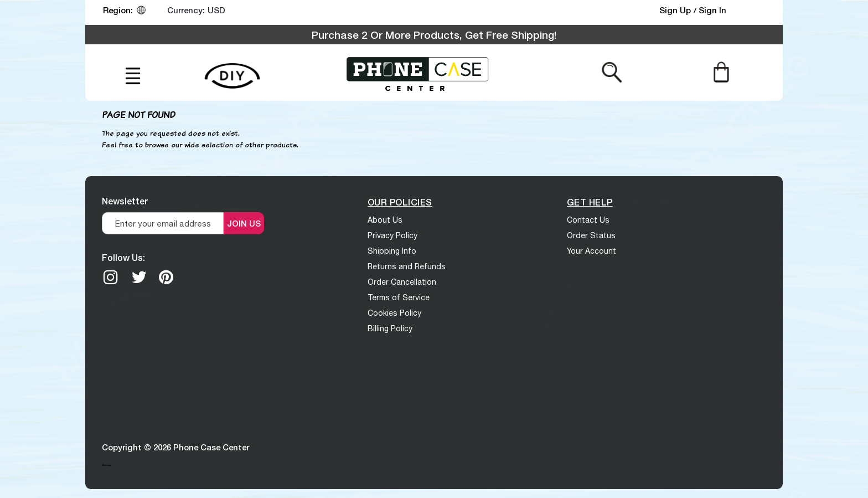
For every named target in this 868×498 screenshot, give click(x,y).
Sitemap (106, 465)
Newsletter (125, 201)
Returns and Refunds (407, 266)
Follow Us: (123, 257)
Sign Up (676, 10)
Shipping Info (392, 251)
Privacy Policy (392, 235)
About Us (385, 220)
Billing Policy (390, 328)
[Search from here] (612, 71)
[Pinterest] (166, 277)
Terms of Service (399, 297)
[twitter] (139, 277)
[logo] (417, 73)
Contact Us (588, 220)
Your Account (591, 251)
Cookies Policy (394, 313)
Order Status (591, 235)
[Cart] (721, 71)
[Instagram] (111, 277)
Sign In (712, 10)
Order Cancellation (402, 282)
